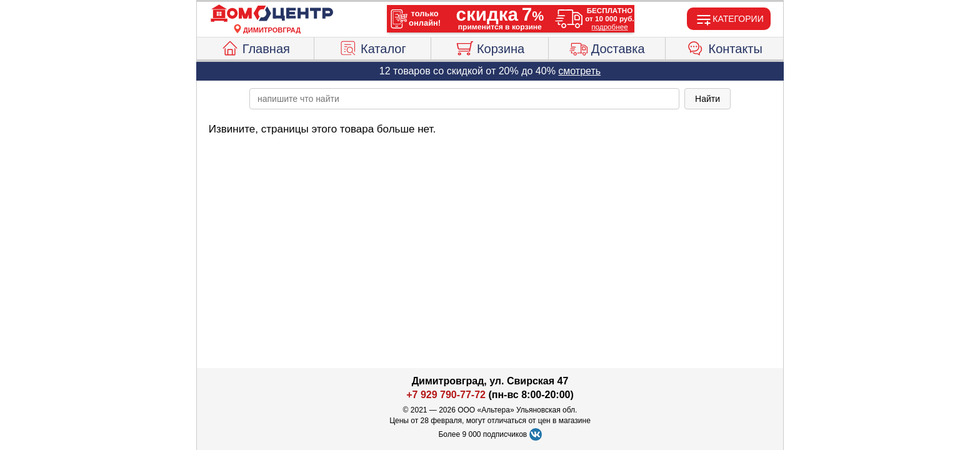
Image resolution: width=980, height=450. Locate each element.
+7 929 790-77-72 (446, 395)
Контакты (725, 47)
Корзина (490, 47)
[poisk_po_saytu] (464, 99)
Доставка (607, 47)
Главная (255, 47)
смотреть (579, 71)
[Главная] (272, 14)
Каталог (372, 47)
